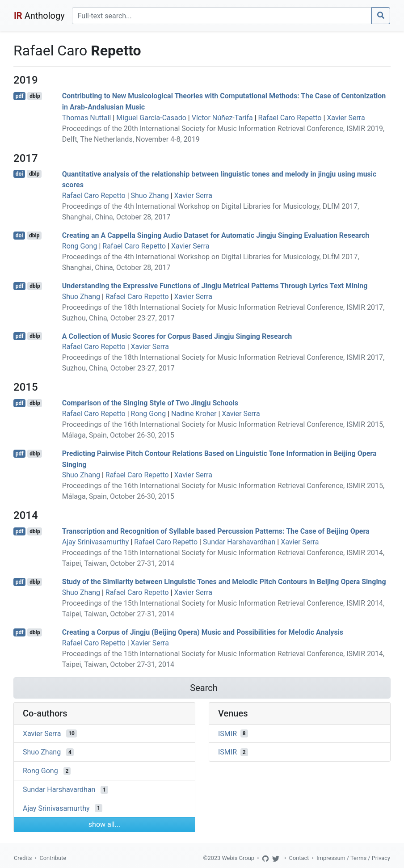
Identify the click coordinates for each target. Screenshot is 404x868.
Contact (299, 858)
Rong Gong (80, 246)
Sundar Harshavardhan (239, 542)
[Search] (222, 16)
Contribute (53, 858)
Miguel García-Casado (151, 118)
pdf (20, 96)
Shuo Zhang (150, 196)
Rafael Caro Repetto (290, 118)
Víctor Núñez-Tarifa (222, 118)
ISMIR (227, 733)
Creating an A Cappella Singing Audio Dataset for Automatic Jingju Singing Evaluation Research (216, 235)
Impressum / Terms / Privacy (353, 858)
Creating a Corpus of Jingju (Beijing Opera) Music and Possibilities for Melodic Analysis (203, 632)
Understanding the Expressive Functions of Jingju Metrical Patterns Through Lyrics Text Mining (215, 286)
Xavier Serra (346, 118)
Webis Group (238, 858)
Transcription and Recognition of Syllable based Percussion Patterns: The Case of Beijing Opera (216, 531)
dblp (35, 96)
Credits (23, 858)
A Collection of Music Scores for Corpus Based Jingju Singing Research (177, 336)
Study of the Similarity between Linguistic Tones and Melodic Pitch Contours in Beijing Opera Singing (224, 582)
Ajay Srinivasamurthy (96, 542)
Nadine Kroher (194, 414)
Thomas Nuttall (87, 118)
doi (19, 174)
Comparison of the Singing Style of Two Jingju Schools (150, 403)
